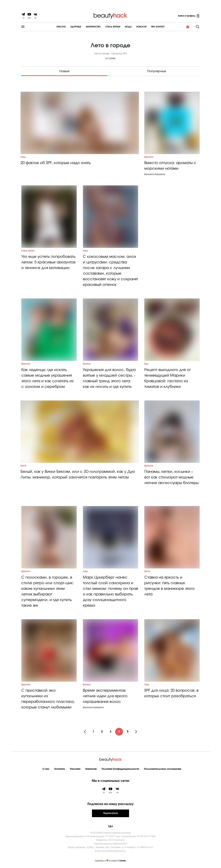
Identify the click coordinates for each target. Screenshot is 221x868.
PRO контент (158, 27)
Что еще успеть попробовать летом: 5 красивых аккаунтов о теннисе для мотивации (48, 262)
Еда (146, 364)
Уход (23, 157)
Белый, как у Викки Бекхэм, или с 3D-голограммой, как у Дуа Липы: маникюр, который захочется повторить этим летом (78, 475)
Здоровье (76, 27)
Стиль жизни (28, 251)
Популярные (157, 71)
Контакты (60, 769)
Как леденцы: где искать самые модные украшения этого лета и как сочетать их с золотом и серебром (48, 378)
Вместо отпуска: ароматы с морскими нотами (170, 166)
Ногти (23, 466)
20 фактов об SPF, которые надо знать (56, 163)
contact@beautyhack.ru (114, 851)
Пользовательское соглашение (163, 769)
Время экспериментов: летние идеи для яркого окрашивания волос (105, 696)
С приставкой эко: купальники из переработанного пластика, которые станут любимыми (48, 699)
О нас (46, 769)
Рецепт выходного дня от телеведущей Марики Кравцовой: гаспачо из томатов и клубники (167, 378)
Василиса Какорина (155, 174)
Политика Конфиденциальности (120, 769)
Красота (61, 27)
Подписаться (110, 813)
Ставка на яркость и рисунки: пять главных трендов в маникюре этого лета (169, 586)
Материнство (93, 27)
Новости (141, 27)
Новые (64, 71)
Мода (128, 27)
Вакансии (91, 769)
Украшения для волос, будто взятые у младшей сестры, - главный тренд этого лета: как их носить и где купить (109, 378)
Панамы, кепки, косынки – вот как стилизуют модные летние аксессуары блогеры (171, 477)
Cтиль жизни (113, 27)
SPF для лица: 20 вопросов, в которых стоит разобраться (171, 693)
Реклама (75, 769)
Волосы (87, 364)
